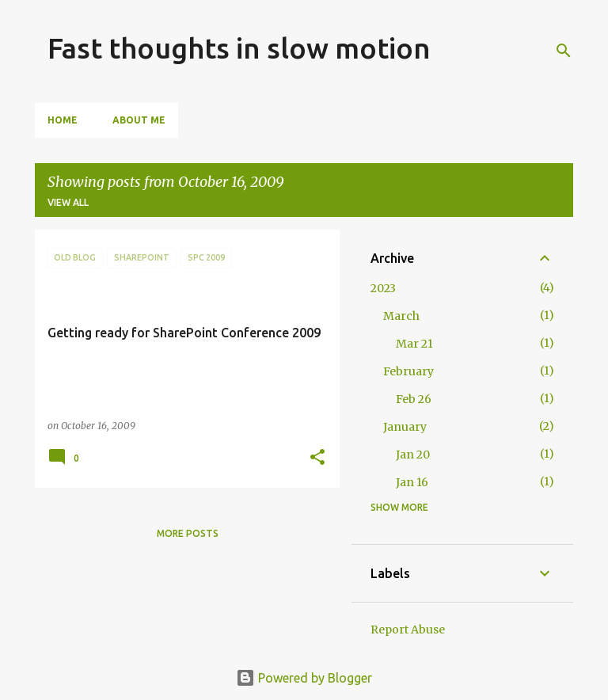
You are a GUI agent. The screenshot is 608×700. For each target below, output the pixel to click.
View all (68, 202)
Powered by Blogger (304, 678)
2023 (383, 288)
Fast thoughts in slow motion (239, 48)
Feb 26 (414, 399)
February (408, 371)
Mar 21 (414, 344)
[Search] (564, 51)
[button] (317, 458)
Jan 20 (413, 455)
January (405, 427)
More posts (188, 533)
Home (63, 120)
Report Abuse (408, 630)
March (401, 316)
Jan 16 (412, 482)
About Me (139, 120)
